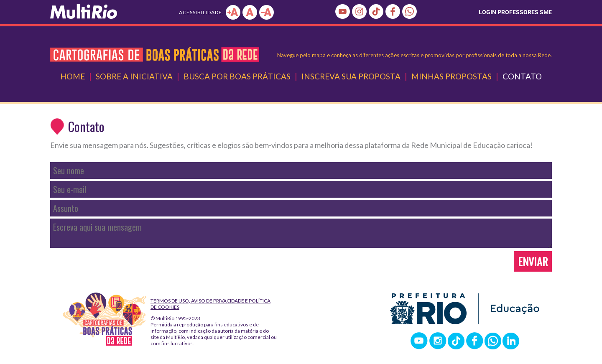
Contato (522, 76)
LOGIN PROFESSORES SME (515, 12)
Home (73, 76)
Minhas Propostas (451, 76)
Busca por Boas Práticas (237, 76)
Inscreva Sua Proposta (351, 76)
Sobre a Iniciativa (134, 76)
